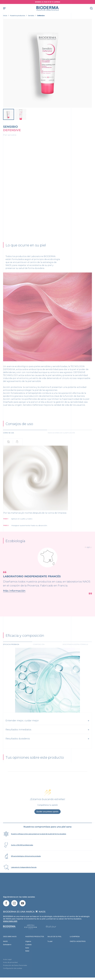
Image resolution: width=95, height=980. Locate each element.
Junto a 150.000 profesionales (22, 851)
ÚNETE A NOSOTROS (78, 947)
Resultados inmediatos (18, 735)
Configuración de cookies (13, 974)
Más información (14, 596)
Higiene (28, 947)
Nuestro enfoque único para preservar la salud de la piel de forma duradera (39, 840)
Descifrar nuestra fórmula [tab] (75, 650)
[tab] (25, 438)
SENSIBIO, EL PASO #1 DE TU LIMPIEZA (48, 2)
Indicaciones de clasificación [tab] (61, 438)
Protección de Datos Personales (15, 972)
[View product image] (47, 63)
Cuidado (29, 951)
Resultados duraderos (18, 744)
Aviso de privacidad (10, 969)
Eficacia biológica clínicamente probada (26, 862)
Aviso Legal (7, 966)
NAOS (5, 947)
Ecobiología (15, 546)
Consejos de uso (19, 429)
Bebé (27, 957)
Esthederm (7, 951)
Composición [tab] (39, 650)
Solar (27, 954)
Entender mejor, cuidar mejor (22, 726)
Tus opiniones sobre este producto (35, 764)
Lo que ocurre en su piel (26, 248)
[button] (86, 552)
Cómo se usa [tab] (9, 438)
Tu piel (50, 947)
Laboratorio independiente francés (24, 873)
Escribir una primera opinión (47, 818)
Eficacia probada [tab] (11, 650)
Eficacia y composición (25, 641)
